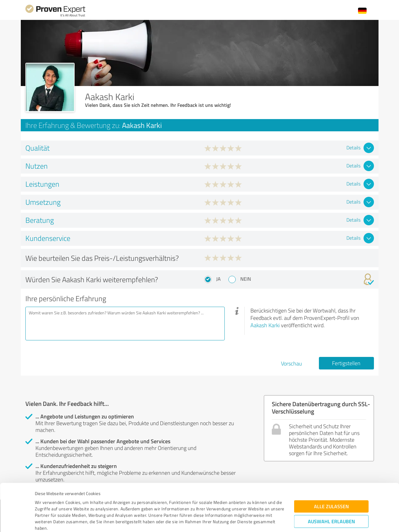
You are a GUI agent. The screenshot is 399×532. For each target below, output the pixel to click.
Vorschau (291, 363)
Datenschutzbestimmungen (87, 503)
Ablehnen (331, 503)
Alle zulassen (331, 469)
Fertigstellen (346, 363)
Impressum (46, 503)
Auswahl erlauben (331, 484)
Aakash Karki (265, 325)
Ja (218, 279)
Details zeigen (243, 521)
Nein (246, 279)
